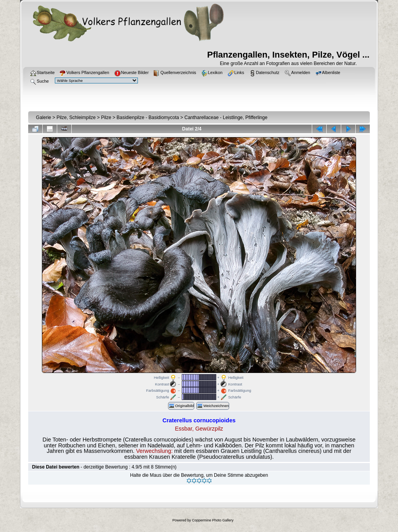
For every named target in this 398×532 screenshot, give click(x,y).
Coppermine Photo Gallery (213, 520)
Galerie (44, 118)
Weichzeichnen (213, 406)
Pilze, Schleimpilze (76, 118)
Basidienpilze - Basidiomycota (148, 118)
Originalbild (181, 406)
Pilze (106, 118)
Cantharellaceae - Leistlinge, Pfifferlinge (226, 118)
